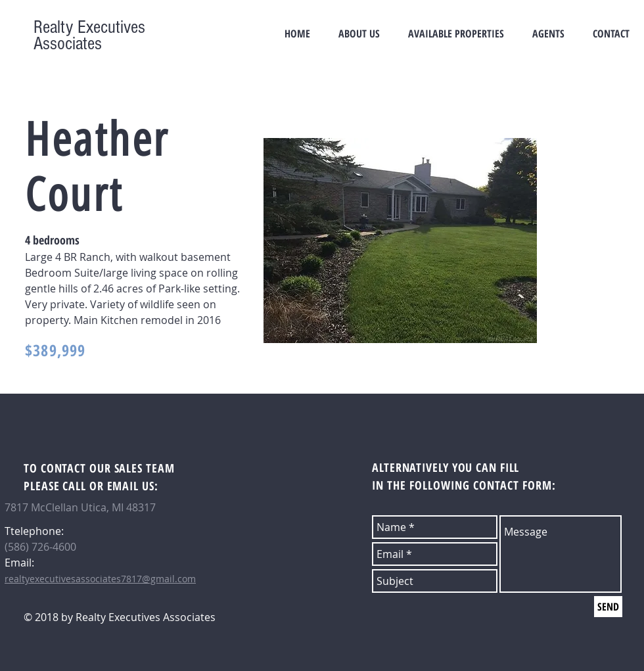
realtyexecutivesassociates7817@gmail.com (100, 579)
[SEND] (608, 607)
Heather (97, 140)
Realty (53, 27)
